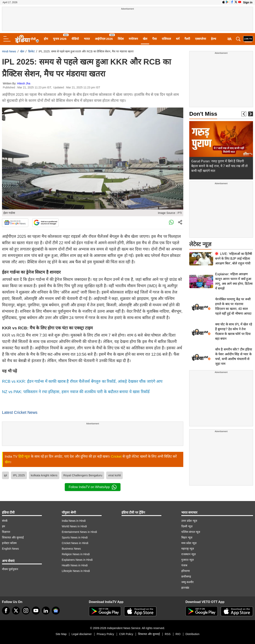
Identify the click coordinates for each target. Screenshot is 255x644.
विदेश (121, 39)
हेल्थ (214, 39)
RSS (168, 634)
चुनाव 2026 (60, 39)
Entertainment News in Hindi (79, 532)
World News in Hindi (74, 526)
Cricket (116, 457)
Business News (71, 549)
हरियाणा (186, 571)
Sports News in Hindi (75, 537)
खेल (145, 39)
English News (10, 549)
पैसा (154, 39)
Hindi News (9, 51)
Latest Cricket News (20, 412)
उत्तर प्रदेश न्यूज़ (189, 521)
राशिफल (166, 39)
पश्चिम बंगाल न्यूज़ (191, 532)
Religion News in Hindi (76, 554)
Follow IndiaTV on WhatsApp (93, 487)
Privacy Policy (105, 634)
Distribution (192, 634)
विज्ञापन (6, 532)
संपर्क (5, 521)
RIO (178, 634)
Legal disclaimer (82, 634)
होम (46, 39)
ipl (5, 475)
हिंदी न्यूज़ (24, 457)
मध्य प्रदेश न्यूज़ (189, 543)
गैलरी (187, 39)
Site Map (61, 634)
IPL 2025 (19, 475)
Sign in (248, 2)
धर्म (178, 39)
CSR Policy (126, 634)
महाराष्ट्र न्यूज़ (188, 549)
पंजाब (184, 565)
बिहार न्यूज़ (187, 537)
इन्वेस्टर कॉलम (9, 543)
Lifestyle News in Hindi (76, 571)
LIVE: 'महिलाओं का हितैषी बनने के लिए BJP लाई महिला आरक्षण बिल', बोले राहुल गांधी (234, 259)
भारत (87, 39)
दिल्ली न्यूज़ (187, 526)
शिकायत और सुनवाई (13, 537)
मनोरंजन (133, 39)
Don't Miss (203, 114)
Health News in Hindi (75, 565)
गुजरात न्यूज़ (187, 560)
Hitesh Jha (24, 83)
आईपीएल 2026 (104, 39)
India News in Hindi (74, 521)
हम (3, 526)
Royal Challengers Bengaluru (83, 475)
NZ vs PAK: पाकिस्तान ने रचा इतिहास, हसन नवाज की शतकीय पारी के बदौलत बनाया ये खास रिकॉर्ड (76, 392)
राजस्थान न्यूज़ (188, 554)
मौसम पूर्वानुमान (10, 569)
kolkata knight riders (44, 475)
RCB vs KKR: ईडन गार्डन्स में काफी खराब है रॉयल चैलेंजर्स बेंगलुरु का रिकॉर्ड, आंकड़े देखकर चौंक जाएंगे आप (82, 381)
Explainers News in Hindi (77, 560)
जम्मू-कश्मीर (187, 582)
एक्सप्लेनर (201, 39)
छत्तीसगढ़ (186, 576)
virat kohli (114, 475)
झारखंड (185, 588)
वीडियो (75, 39)
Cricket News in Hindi (75, 543)
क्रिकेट (31, 51)
